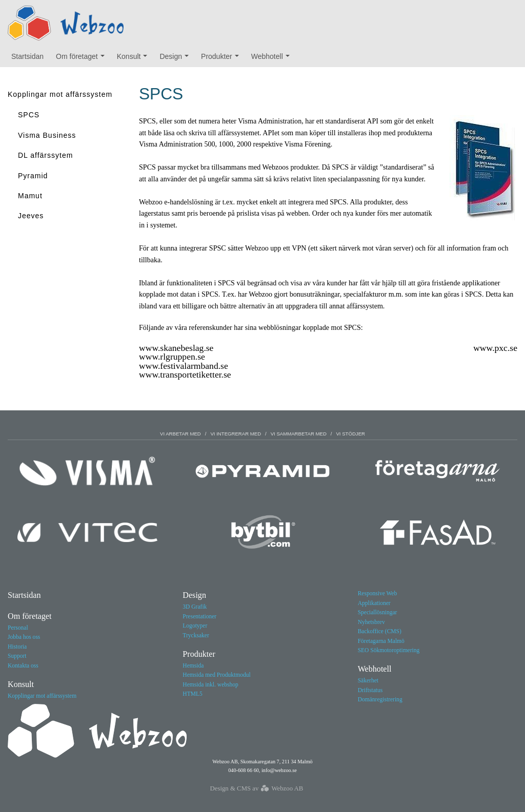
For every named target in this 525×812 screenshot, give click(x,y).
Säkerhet (368, 680)
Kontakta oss (23, 665)
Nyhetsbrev (371, 622)
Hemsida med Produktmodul (216, 675)
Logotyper (195, 626)
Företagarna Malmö (381, 641)
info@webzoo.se (279, 770)
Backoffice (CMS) (380, 631)
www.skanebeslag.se (176, 348)
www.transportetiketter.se (185, 374)
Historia (17, 647)
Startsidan (27, 56)
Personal (18, 628)
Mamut (30, 196)
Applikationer (374, 603)
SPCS (29, 115)
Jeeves (31, 216)
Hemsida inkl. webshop (210, 684)
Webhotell (273, 59)
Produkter (222, 59)
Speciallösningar (378, 612)
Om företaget (83, 59)
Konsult (135, 59)
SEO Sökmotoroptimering (389, 650)
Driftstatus (370, 690)
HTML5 (192, 694)
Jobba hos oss (24, 637)
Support (17, 656)
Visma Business (47, 135)
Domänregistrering (380, 699)
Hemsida (193, 665)
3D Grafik (195, 607)
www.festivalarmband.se (184, 366)
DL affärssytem (45, 155)
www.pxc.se (495, 348)
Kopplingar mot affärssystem (60, 94)
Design (176, 59)
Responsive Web (378, 593)
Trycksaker (196, 635)
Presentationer (199, 616)
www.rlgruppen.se (172, 357)
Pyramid (33, 176)
